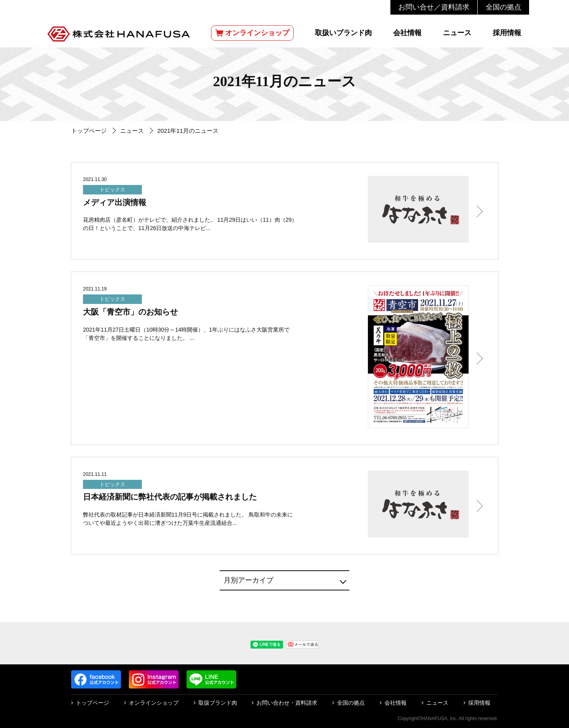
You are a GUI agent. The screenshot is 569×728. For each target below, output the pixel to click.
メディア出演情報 (115, 202)
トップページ (89, 131)
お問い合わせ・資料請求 (287, 703)
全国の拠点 (503, 7)
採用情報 (507, 33)
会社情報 (407, 33)
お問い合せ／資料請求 (434, 7)
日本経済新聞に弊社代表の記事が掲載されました (170, 497)
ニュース (457, 33)
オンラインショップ (252, 33)
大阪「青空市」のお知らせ (130, 312)
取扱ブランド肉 (218, 703)
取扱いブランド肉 (343, 33)
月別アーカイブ (249, 580)
